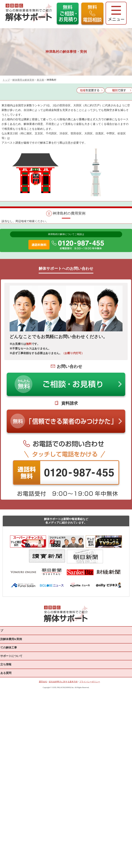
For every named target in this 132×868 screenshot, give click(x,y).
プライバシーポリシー (90, 682)
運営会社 (43, 682)
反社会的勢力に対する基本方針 (63, 682)
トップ (6, 80)
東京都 (40, 80)
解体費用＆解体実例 (23, 80)
